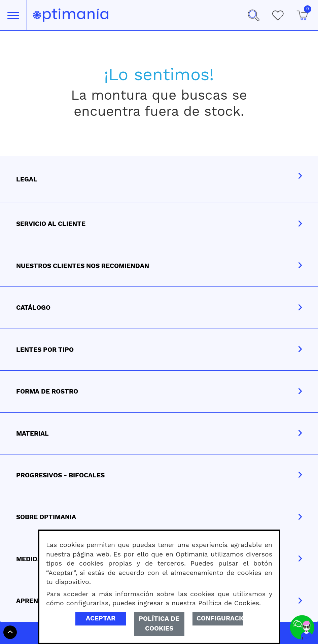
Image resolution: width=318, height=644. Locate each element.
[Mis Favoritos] (278, 15)
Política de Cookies (159, 623)
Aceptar (101, 618)
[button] (253, 15)
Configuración (220, 618)
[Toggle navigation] (13, 15)
